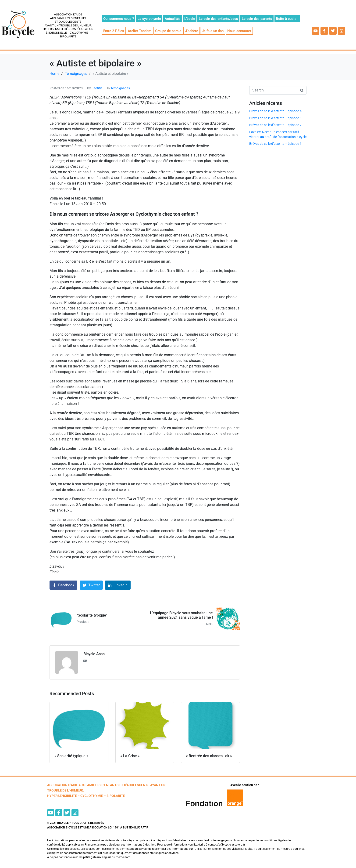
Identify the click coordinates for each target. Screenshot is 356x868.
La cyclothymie (149, 19)
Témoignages (120, 88)
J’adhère (192, 31)
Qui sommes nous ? (119, 19)
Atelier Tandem (140, 31)
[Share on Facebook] (63, 585)
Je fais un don (213, 31)
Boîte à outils (286, 19)
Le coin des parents (257, 19)
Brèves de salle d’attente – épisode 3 (275, 118)
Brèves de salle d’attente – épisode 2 (275, 125)
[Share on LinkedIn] (118, 585)
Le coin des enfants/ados (218, 19)
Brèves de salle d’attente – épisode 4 (275, 111)
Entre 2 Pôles (114, 31)
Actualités (173, 19)
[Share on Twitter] (91, 585)
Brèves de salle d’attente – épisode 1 (275, 144)
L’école (190, 19)
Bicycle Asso (94, 654)
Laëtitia (97, 88)
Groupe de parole (168, 31)
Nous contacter (239, 31)
